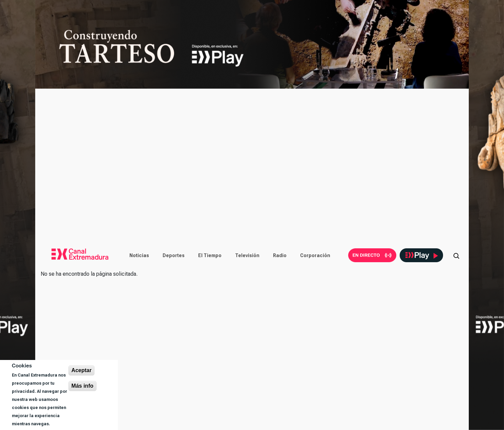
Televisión (247, 255)
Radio (280, 255)
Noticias (139, 255)
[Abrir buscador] (456, 255)
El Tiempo (210, 255)
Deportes (174, 255)
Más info (82, 386)
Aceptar (82, 370)
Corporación (315, 255)
